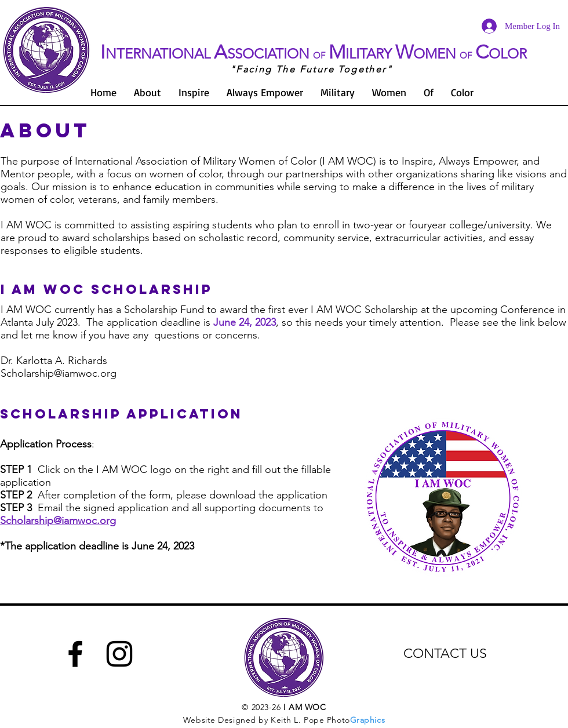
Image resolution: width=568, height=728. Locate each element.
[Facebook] (75, 654)
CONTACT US (445, 654)
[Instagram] (119, 654)
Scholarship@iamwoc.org (59, 373)
